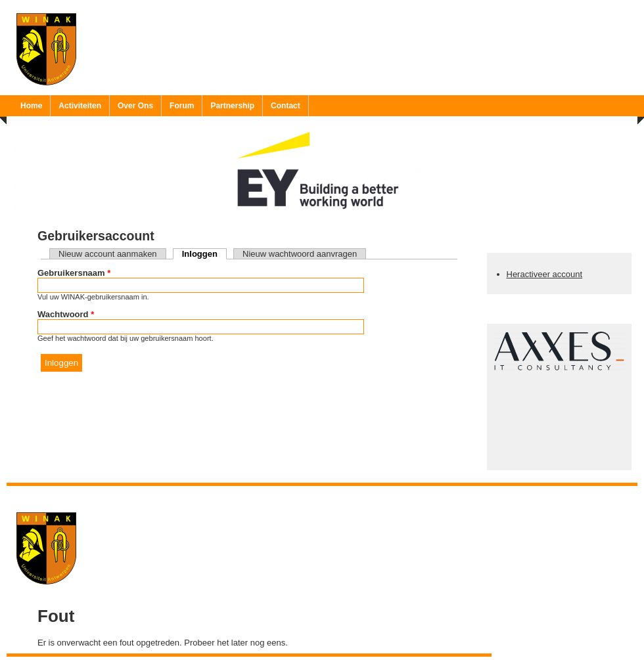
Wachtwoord (66, 314)
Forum (182, 106)
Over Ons (135, 106)
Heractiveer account (545, 274)
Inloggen (204, 254)
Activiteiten (80, 106)
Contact (286, 106)
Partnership (232, 106)
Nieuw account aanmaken (108, 254)
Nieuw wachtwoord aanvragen (300, 254)
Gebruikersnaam (74, 273)
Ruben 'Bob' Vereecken (335, 494)
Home (31, 106)
